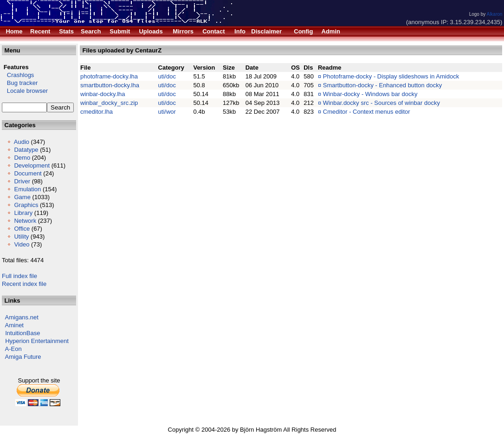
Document (28, 173)
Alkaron (494, 14)
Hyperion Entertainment (37, 341)
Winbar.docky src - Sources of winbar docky (381, 103)
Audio (22, 142)
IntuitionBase (23, 333)
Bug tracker (20, 83)
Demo (22, 158)
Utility (21, 236)
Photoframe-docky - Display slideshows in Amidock (391, 76)
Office (22, 229)
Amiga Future (23, 357)
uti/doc (167, 76)
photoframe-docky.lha (109, 76)
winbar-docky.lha (103, 94)
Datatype (26, 150)
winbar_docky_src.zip (109, 103)
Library (23, 213)
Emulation (27, 189)
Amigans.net (22, 317)
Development (32, 165)
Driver (22, 181)
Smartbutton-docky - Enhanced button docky (383, 85)
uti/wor (167, 112)
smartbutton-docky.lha (110, 85)
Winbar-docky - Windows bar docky (370, 94)
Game (22, 197)
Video (22, 244)
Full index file (19, 276)
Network (25, 221)
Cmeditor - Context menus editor (367, 112)
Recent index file (24, 284)
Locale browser (25, 91)
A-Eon (13, 349)
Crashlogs (18, 75)
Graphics (26, 205)
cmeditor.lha (97, 112)
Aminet (14, 325)
